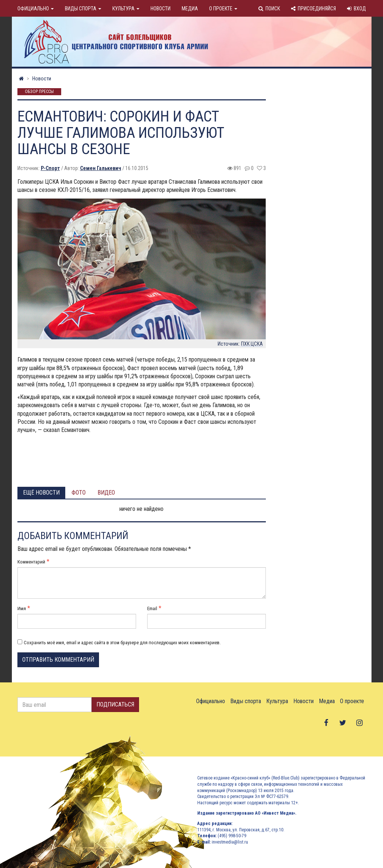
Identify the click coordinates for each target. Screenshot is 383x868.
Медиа (190, 9)
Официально (36, 9)
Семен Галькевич (101, 168)
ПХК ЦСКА (252, 344)
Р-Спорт (50, 168)
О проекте (223, 9)
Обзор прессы (39, 92)
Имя (22, 608)
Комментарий (31, 562)
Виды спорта (83, 9)
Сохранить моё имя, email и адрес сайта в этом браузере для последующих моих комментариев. (122, 643)
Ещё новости (41, 493)
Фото (79, 493)
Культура (126, 9)
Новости (161, 9)
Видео (106, 493)
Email (152, 608)
